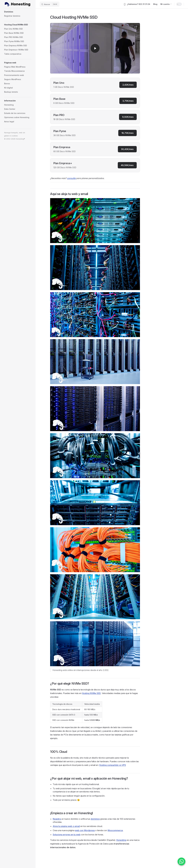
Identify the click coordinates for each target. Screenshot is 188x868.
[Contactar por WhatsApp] (181, 861)
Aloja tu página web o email (66, 826)
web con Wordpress (85, 830)
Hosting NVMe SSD (91, 693)
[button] (18, 12)
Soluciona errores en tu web (67, 835)
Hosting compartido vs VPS (113, 765)
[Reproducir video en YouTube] (95, 48)
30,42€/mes (127, 149)
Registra (57, 819)
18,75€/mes (127, 133)
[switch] (179, 4)
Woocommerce (115, 830)
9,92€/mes (128, 117)
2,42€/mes (128, 85)
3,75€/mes (128, 101)
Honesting (121, 840)
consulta (71, 178)
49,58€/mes (127, 165)
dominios (95, 819)
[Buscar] (50, 4)
